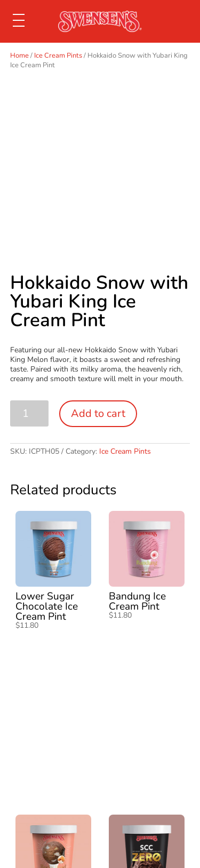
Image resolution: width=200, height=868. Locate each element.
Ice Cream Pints (58, 56)
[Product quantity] (30, 413)
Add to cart (98, 413)
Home (19, 56)
